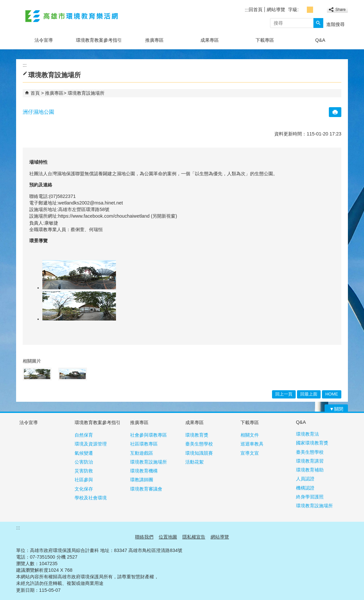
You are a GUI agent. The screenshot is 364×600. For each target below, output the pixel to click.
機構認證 (305, 488)
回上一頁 (284, 394)
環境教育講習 (310, 461)
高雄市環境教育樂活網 (72, 16)
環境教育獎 (197, 435)
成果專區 (210, 40)
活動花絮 (194, 462)
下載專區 (265, 40)
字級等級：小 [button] (303, 10)
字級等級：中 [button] (310, 10)
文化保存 (84, 489)
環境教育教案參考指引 (99, 40)
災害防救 (84, 471)
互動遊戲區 (142, 453)
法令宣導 (44, 40)
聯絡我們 (144, 537)
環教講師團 (142, 480)
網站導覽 (276, 10)
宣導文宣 (250, 453)
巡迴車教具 (252, 444)
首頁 (35, 93)
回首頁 (256, 10)
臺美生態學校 (199, 444)
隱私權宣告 (194, 537)
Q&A (320, 40)
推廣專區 (154, 40)
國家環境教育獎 (312, 443)
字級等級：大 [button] (317, 10)
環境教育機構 (144, 471)
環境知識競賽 (199, 453)
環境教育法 (307, 434)
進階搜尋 (335, 24)
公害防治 (84, 462)
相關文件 (250, 435)
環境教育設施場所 (86, 93)
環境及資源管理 (91, 444)
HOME (332, 394)
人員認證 (305, 479)
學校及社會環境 (91, 498)
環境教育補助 (310, 470)
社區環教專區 (144, 444)
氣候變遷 (84, 453)
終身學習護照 (310, 497)
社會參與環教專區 (148, 435)
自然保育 (84, 435)
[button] (318, 23)
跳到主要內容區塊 (3, 3)
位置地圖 (168, 537)
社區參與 (84, 480)
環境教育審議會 (146, 489)
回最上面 (309, 394)
